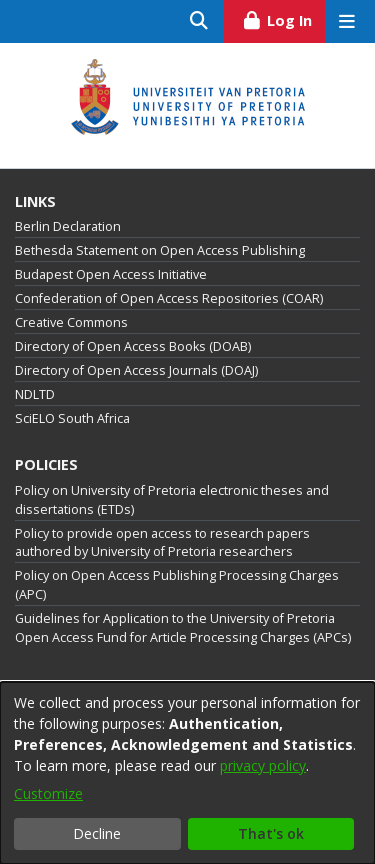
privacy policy (263, 765)
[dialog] (187, 773)
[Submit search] (199, 21)
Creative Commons (71, 322)
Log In (283, 18)
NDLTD (35, 394)
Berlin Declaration (68, 226)
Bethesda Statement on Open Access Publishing (160, 250)
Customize (48, 793)
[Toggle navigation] (346, 21)
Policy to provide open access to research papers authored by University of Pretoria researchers (162, 543)
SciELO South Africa (72, 418)
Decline (97, 833)
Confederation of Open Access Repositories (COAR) (169, 298)
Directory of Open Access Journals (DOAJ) (136, 370)
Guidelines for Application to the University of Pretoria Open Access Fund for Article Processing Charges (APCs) (183, 628)
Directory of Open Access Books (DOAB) (133, 346)
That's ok (271, 833)
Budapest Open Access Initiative (111, 274)
